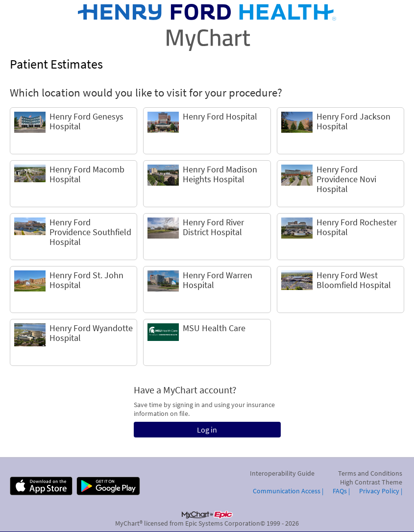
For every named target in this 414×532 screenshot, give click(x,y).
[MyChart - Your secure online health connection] (207, 27)
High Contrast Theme (371, 482)
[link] (73, 131)
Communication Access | (288, 491)
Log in (207, 430)
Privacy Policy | (381, 491)
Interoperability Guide (282, 473)
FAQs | (341, 491)
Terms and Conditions (370, 473)
